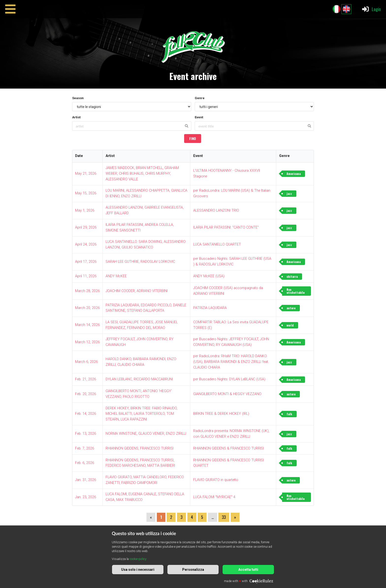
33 (224, 517)
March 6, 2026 (86, 362)
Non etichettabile (296, 291)
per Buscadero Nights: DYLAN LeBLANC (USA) (229, 379)
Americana (294, 174)
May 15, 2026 (86, 193)
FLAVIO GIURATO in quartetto (216, 480)
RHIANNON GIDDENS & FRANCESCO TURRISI (229, 448)
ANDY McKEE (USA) (209, 276)
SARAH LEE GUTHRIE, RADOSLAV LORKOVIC (140, 262)
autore (291, 308)
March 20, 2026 (87, 308)
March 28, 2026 (87, 291)
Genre (200, 98)
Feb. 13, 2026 (86, 434)
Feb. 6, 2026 (85, 463)
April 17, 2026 (86, 262)
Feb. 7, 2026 (85, 448)
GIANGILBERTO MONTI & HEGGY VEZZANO (227, 394)
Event (199, 117)
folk (289, 414)
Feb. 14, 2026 (86, 414)
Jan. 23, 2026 (86, 497)
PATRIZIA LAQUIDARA (210, 308)
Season (78, 98)
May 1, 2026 (85, 210)
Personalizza (193, 570)
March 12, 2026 (87, 342)
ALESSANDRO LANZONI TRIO (216, 210)
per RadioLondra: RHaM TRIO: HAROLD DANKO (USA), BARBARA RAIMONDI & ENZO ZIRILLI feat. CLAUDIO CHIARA (231, 362)
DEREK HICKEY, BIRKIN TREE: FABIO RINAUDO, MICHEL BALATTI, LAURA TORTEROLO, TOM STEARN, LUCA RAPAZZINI (142, 414)
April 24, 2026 (86, 244)
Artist (76, 117)
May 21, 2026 (86, 174)
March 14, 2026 (87, 325)
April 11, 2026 (86, 276)
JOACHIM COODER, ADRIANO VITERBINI (137, 291)
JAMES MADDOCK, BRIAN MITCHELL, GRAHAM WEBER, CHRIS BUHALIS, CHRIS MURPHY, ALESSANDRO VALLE (142, 174)
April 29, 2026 (86, 227)
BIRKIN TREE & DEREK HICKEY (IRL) (221, 414)
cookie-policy (138, 559)
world (290, 325)
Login (371, 9)
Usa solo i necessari (138, 570)
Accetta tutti (248, 570)
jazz (289, 193)
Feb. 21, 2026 (86, 379)
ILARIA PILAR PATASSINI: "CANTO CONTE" (226, 227)
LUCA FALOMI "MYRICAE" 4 (214, 497)
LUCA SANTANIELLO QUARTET (217, 244)
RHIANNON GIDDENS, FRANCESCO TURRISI (140, 448)
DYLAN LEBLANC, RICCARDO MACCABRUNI (139, 379)
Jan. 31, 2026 (86, 480)
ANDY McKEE (116, 276)
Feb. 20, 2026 (86, 394)
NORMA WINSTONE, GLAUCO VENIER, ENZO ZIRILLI (146, 434)
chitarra (292, 276)
